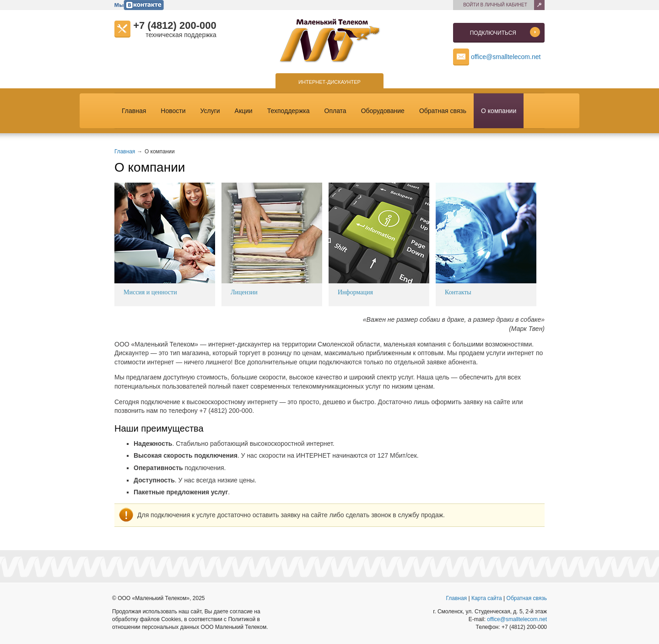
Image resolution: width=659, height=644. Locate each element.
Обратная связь (446, 111)
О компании (499, 111)
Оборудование (386, 111)
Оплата (339, 111)
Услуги (214, 111)
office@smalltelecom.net (506, 57)
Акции (247, 111)
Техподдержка (292, 111)
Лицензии (244, 292)
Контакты (458, 292)
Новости (177, 111)
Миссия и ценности (150, 292)
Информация (355, 292)
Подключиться (505, 33)
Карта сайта (487, 598)
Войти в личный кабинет (495, 5)
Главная (138, 111)
